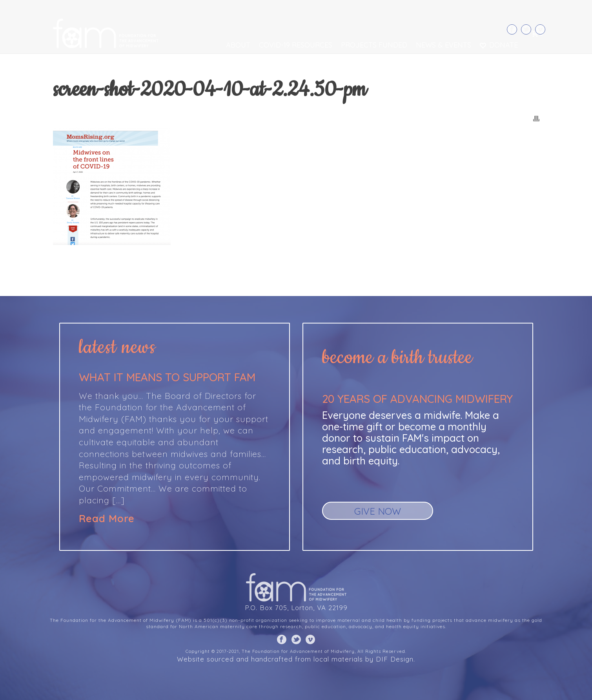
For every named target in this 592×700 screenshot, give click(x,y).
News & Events (444, 45)
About (238, 45)
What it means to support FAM (167, 377)
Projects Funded (374, 45)
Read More (107, 519)
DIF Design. (395, 659)
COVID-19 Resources (296, 45)
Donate (499, 45)
